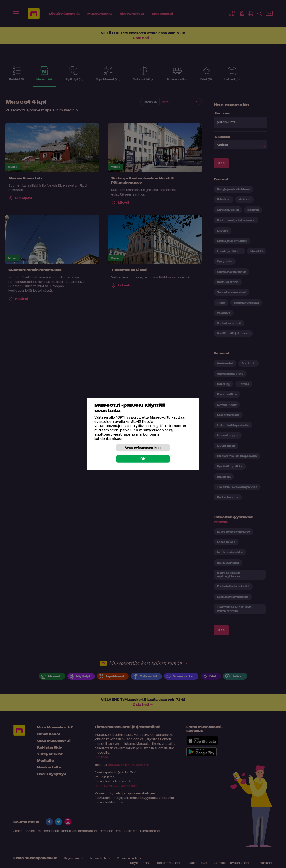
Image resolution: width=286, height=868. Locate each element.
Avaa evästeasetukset (143, 448)
